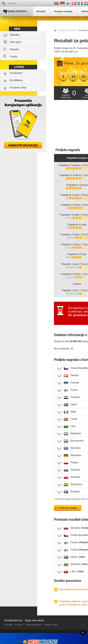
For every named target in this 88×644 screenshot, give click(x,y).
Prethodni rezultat (68, 508)
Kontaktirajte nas (13, 620)
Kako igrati (15, 42)
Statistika (15, 35)
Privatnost (19, 625)
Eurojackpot (16, 73)
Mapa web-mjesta (34, 620)
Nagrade (14, 49)
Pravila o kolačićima (34, 625)
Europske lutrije (18, 88)
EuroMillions (16, 80)
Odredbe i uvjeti (51, 625)
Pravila (13, 57)
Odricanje (8, 625)
